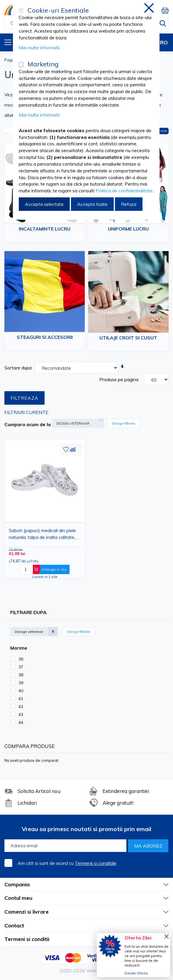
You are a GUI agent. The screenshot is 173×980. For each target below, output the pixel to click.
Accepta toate (92, 204)
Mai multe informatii (39, 48)
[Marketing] (21, 65)
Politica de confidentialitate (124, 191)
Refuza (129, 204)
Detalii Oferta (136, 973)
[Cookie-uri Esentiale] (21, 11)
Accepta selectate (44, 204)
